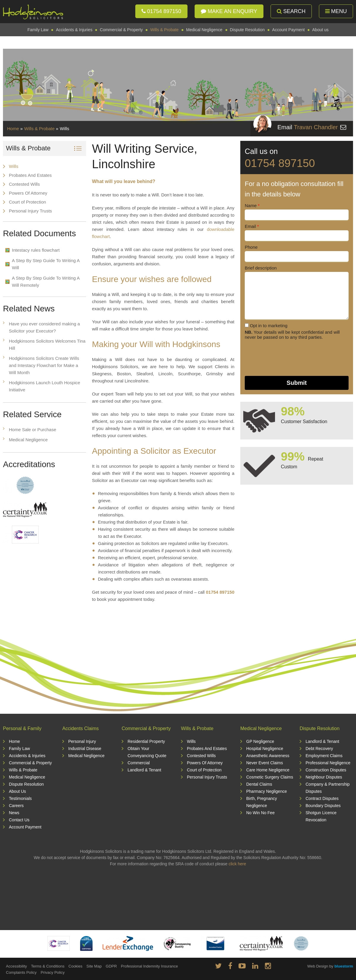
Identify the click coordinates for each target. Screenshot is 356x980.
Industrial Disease (85, 749)
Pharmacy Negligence (267, 791)
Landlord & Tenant (144, 770)
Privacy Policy (53, 972)
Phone (251, 247)
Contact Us (19, 820)
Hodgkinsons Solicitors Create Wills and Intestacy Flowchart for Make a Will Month (44, 365)
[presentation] (290, 358)
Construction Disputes (326, 770)
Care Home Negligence (268, 770)
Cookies (76, 966)
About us (320, 30)
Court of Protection (27, 202)
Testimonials (20, 798)
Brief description (261, 268)
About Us (18, 791)
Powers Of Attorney (28, 193)
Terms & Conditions (48, 966)
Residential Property (146, 741)
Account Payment (288, 30)
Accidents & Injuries (74, 30)
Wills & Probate (164, 30)
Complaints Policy (21, 972)
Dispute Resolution (247, 30)
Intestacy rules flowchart (36, 250)
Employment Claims (324, 756)
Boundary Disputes (323, 806)
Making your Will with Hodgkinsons (156, 344)
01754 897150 (161, 11)
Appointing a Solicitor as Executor (154, 451)
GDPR (111, 966)
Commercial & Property (121, 30)
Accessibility (16, 966)
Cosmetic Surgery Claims (270, 777)
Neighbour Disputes (324, 777)
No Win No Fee (260, 813)
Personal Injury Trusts (30, 211)
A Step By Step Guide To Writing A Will (46, 264)
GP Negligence (260, 741)
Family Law (38, 30)
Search (291, 11)
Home (13, 129)
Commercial (139, 763)
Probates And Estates (30, 175)
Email (252, 226)
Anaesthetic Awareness (268, 756)
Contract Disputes (322, 798)
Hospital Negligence (265, 749)
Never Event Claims (265, 763)
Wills (14, 166)
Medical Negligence (204, 30)
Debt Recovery (319, 749)
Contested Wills (24, 184)
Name (252, 205)
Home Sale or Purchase (32, 430)
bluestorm (344, 966)
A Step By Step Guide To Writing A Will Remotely (46, 282)
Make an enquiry (229, 11)
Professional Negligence (328, 763)
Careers (16, 806)
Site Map (94, 966)
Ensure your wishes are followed (152, 279)
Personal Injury (82, 741)
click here (237, 864)
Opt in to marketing (266, 326)
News (14, 813)
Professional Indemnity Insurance (149, 966)
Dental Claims (259, 784)
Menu (336, 11)
